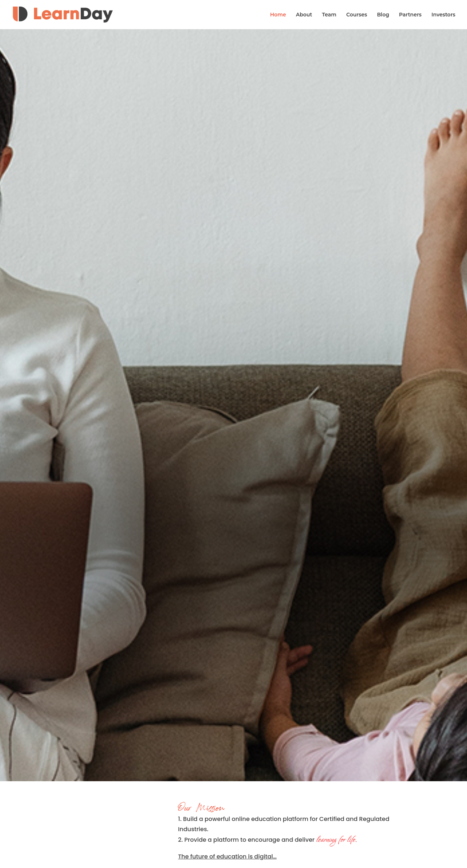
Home (278, 15)
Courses (357, 15)
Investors (443, 15)
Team (329, 15)
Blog (383, 15)
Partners (410, 15)
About (304, 15)
